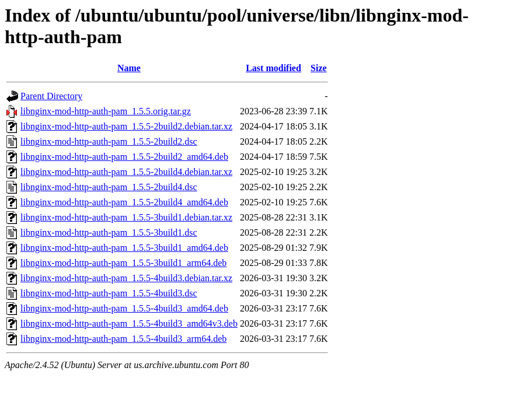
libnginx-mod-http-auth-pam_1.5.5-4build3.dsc (109, 293)
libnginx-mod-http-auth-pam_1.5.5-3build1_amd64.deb (124, 248)
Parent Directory (51, 96)
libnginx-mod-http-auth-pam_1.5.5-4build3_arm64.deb (123, 339)
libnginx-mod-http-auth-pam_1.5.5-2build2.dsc (109, 141)
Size (319, 68)
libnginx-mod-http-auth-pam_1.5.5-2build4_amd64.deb (124, 202)
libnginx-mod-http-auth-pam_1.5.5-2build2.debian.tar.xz (126, 126)
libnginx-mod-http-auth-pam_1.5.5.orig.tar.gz (106, 111)
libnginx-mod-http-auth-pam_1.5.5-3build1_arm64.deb (123, 263)
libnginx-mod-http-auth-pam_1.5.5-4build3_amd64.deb (124, 308)
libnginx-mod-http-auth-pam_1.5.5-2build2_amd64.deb (124, 157)
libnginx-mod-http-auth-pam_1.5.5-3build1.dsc (109, 232)
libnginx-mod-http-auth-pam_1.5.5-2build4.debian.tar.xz (126, 172)
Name (129, 68)
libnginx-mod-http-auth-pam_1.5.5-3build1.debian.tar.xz (126, 217)
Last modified (273, 68)
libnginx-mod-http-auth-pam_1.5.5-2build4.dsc (109, 187)
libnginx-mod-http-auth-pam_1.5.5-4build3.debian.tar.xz (126, 278)
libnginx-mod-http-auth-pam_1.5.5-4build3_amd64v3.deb (129, 323)
